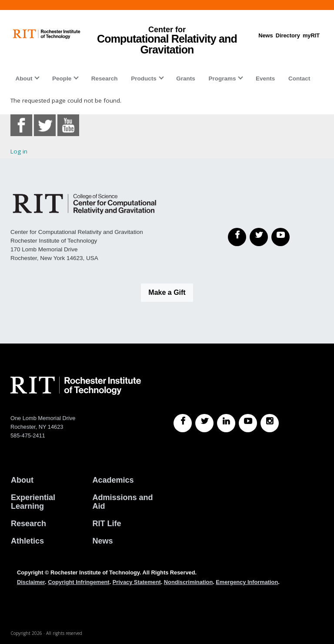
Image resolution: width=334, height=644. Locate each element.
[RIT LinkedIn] (226, 423)
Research (105, 78)
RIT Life (107, 524)
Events (265, 78)
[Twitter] (259, 237)
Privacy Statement (137, 582)
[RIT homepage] (47, 34)
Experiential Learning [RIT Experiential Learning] (33, 502)
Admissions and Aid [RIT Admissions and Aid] (123, 502)
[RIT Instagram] (270, 423)
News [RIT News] (103, 541)
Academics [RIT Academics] (113, 480)
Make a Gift (167, 292)
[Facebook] (237, 237)
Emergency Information (247, 582)
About (24, 78)
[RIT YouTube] (248, 423)
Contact (299, 78)
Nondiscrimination (188, 582)
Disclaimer (31, 582)
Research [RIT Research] (28, 524)
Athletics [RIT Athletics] (27, 541)
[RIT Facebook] (183, 423)
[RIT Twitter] (204, 423)
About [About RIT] (22, 480)
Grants (186, 78)
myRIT (311, 35)
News (266, 35)
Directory (288, 35)
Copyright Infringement (78, 582)
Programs (222, 78)
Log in (19, 151)
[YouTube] (281, 237)
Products (144, 78)
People (62, 78)
